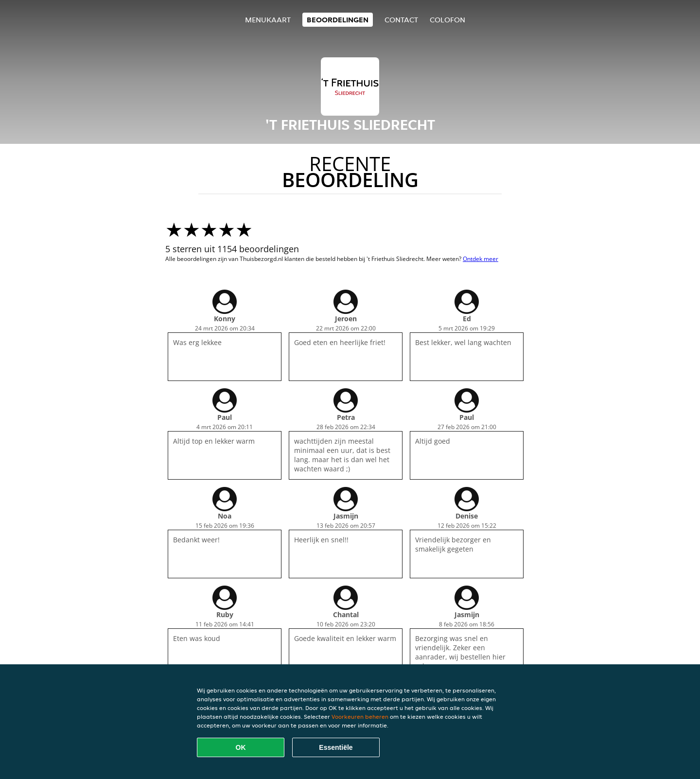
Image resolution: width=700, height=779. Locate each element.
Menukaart (268, 20)
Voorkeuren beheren (360, 717)
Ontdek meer (481, 259)
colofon (447, 20)
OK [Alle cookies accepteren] (241, 747)
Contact (401, 20)
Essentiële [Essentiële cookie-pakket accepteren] (336, 747)
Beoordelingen (338, 20)
